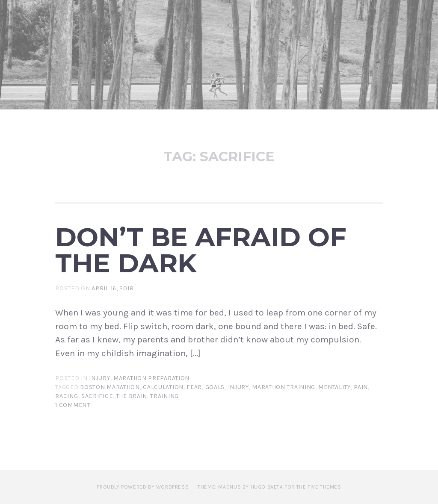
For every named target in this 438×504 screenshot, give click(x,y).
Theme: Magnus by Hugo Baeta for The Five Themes (269, 487)
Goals (215, 387)
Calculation (163, 387)
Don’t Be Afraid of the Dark (201, 250)
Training (164, 396)
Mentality (334, 387)
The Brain (132, 396)
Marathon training (284, 387)
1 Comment (73, 405)
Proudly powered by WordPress (143, 487)
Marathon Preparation (151, 378)
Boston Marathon (110, 387)
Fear (194, 387)
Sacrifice (97, 396)
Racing (67, 396)
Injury (99, 378)
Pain (361, 387)
